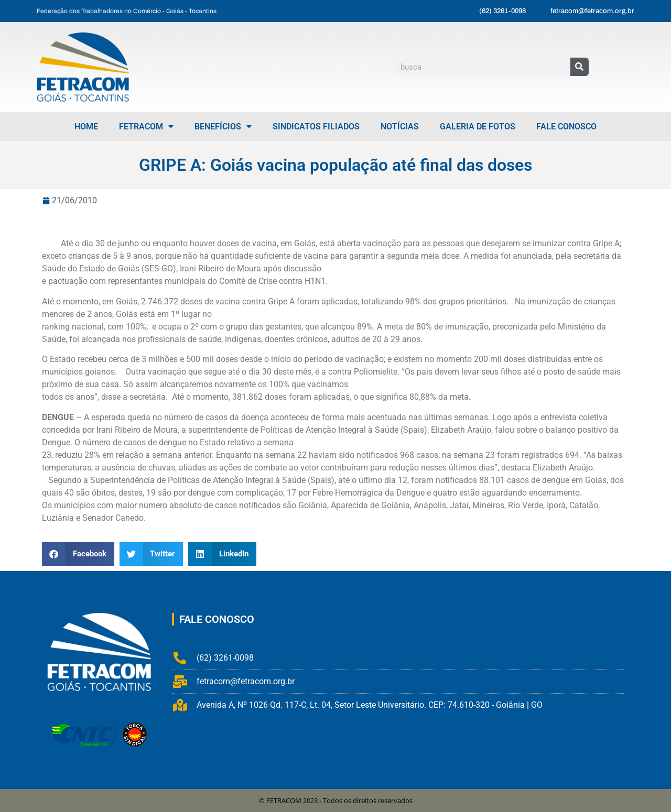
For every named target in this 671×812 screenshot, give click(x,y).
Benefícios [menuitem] (223, 127)
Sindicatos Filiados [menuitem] (316, 127)
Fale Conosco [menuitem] (566, 127)
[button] (78, 554)
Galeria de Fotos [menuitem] (478, 127)
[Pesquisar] (580, 67)
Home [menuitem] (86, 127)
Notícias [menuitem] (400, 127)
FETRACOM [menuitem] (146, 127)
